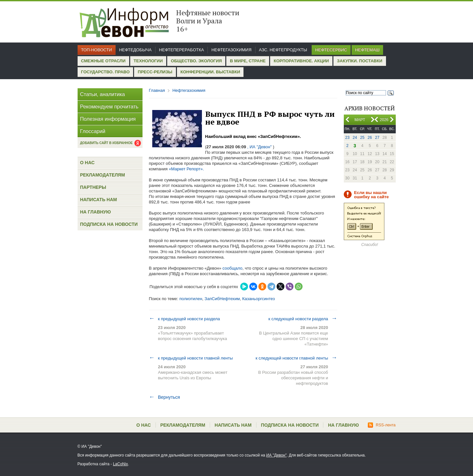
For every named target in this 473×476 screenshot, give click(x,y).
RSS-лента (382, 425)
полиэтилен (191, 299)
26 (370, 138)
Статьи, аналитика (103, 94)
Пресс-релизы (155, 72)
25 (362, 138)
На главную (96, 212)
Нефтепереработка (181, 50)
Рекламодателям (103, 175)
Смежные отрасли (103, 61)
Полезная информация (108, 119)
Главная (157, 90)
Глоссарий (93, 131)
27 (377, 138)
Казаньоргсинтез (258, 299)
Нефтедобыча (135, 50)
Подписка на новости (109, 224)
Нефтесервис (331, 50)
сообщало (232, 268)
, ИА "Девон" (260, 147)
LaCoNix (120, 464)
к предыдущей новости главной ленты (191, 358)
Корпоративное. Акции (301, 61)
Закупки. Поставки (360, 61)
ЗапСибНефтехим (222, 299)
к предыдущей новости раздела (185, 319)
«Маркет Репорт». (186, 169)
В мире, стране (248, 61)
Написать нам (99, 200)
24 (355, 138)
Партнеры (93, 187)
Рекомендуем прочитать (109, 107)
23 (347, 138)
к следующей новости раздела (303, 319)
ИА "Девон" (276, 455)
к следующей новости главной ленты (296, 358)
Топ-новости (97, 50)
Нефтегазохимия (231, 50)
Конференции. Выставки (210, 72)
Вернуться (165, 397)
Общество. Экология (196, 61)
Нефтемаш (367, 50)
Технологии (148, 61)
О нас (87, 163)
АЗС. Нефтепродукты (283, 50)
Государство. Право (106, 72)
